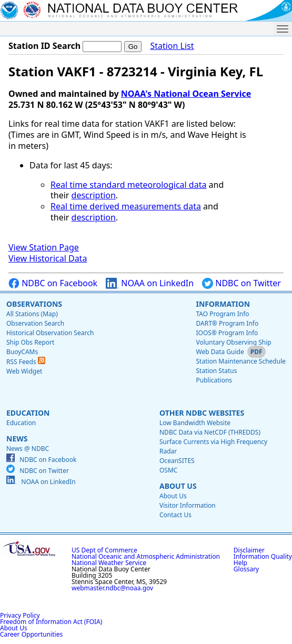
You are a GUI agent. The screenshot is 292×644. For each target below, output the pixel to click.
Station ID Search (44, 46)
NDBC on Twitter (241, 283)
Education (28, 413)
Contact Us (175, 515)
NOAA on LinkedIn (150, 283)
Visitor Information (188, 505)
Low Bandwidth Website (195, 423)
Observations (34, 304)
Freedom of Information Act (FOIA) (51, 622)
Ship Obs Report (30, 342)
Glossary (246, 569)
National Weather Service (109, 563)
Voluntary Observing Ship (233, 342)
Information (223, 304)
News (17, 439)
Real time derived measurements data (126, 206)
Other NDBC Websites (202, 413)
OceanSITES (177, 461)
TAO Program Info (222, 314)
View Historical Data (48, 258)
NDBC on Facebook (53, 283)
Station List (172, 46)
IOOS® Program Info (227, 333)
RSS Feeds (26, 362)
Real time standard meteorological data (128, 185)
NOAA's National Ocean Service (186, 94)
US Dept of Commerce (104, 550)
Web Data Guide (220, 352)
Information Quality (263, 556)
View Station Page (44, 247)
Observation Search (35, 323)
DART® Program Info (227, 323)
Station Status (216, 371)
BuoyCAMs (22, 352)
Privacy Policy (20, 615)
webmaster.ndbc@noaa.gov (112, 588)
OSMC (168, 470)
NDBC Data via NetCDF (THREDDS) (210, 432)
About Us (178, 486)
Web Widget (24, 371)
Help (240, 563)
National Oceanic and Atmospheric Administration (146, 556)
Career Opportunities (31, 634)
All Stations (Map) (32, 314)
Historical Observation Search (50, 333)
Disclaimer (249, 550)
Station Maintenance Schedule (241, 361)
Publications (214, 380)
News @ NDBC (28, 449)
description (94, 195)
